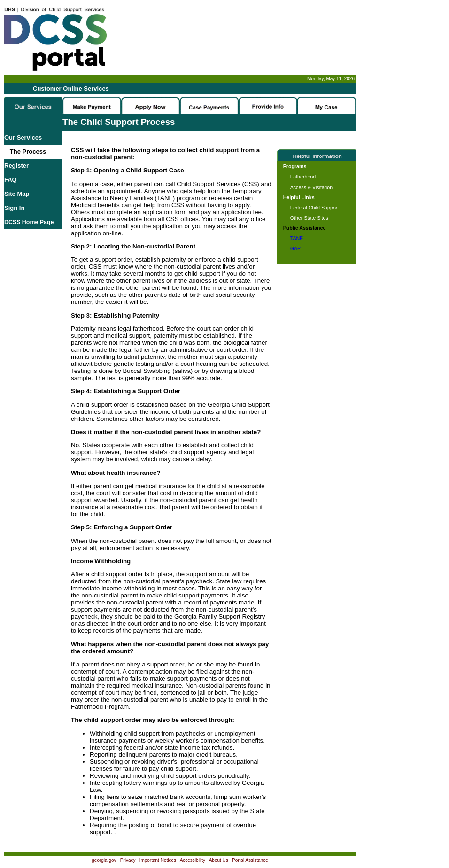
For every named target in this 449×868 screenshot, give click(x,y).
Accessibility (193, 860)
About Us (219, 860)
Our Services (23, 137)
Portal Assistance (250, 860)
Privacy (128, 860)
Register (16, 166)
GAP (296, 248)
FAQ (11, 180)
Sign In (14, 208)
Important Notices (158, 860)
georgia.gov (104, 860)
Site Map (17, 194)
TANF (297, 238)
